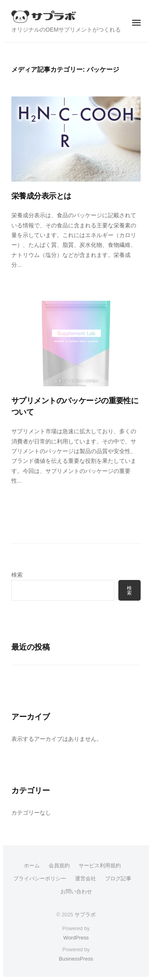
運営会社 (86, 878)
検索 (17, 575)
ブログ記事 (118, 878)
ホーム (32, 866)
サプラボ (85, 915)
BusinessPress (76, 959)
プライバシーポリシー (40, 878)
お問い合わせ (76, 891)
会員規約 (59, 866)
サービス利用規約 (100, 866)
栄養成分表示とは (41, 196)
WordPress (76, 938)
